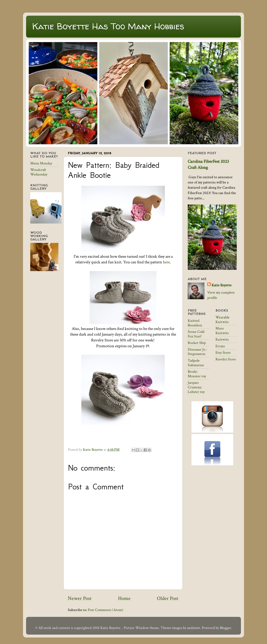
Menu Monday (41, 163)
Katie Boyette (222, 285)
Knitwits (222, 339)
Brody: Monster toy (197, 374)
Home (124, 598)
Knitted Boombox (195, 323)
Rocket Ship (197, 343)
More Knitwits (222, 331)
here (166, 262)
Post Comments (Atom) (106, 610)
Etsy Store (223, 353)
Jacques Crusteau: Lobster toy (196, 387)
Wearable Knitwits (222, 320)
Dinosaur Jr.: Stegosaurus (197, 352)
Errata (220, 346)
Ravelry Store (226, 359)
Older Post (168, 598)
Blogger (225, 628)
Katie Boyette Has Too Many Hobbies (108, 26)
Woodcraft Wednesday (39, 172)
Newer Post (80, 598)
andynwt (194, 628)
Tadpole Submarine (196, 363)
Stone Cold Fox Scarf (196, 334)
